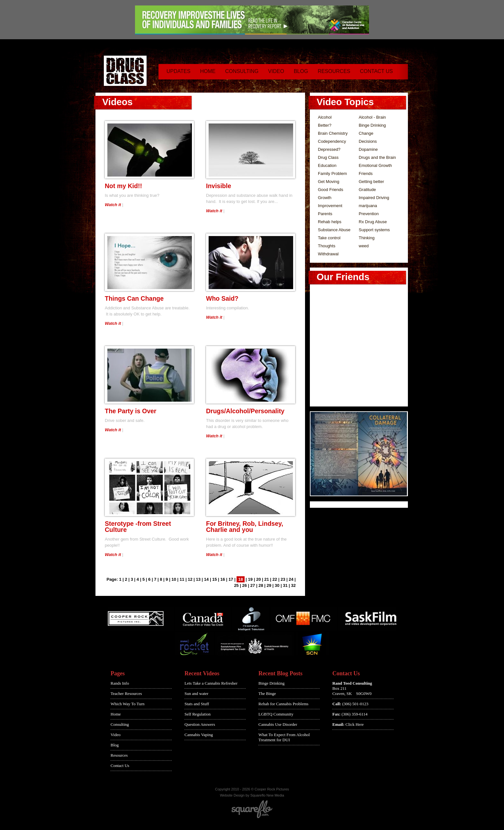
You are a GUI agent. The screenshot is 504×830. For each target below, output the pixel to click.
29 (269, 585)
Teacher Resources (126, 693)
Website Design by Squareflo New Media (252, 795)
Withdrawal (328, 254)
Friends (366, 173)
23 (283, 579)
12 (190, 579)
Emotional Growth (375, 165)
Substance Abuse (334, 230)
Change (366, 133)
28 (261, 585)
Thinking (367, 238)
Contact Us (377, 71)
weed (364, 246)
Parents (325, 214)
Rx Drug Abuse (373, 222)
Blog (301, 71)
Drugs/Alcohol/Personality (245, 411)
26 (244, 585)
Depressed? (329, 149)
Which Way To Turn (128, 704)
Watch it (113, 205)
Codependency (332, 141)
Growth (325, 198)
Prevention (369, 214)
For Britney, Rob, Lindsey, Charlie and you (245, 527)
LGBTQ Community (276, 714)
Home (208, 71)
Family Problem (332, 173)
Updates (178, 71)
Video (276, 71)
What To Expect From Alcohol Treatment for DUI (284, 737)
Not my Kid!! (123, 186)
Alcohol (325, 117)
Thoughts (327, 246)
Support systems (374, 230)
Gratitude (367, 190)
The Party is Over (130, 411)
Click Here (355, 724)
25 (236, 585)
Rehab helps (330, 222)
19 (250, 579)
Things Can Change (134, 298)
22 (275, 579)
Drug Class (328, 157)
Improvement (330, 206)
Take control (329, 238)
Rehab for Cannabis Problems (283, 704)
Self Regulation (198, 714)
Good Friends (331, 190)
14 (206, 579)
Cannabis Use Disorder (278, 724)
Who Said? (222, 298)
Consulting (242, 71)
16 (223, 579)
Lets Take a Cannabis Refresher (211, 683)
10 (174, 579)
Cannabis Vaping (199, 735)
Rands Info (120, 683)
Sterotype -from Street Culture (138, 527)
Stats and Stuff (197, 704)
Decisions (368, 141)
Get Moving (328, 182)
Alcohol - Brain (372, 117)
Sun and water (196, 693)
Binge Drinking (372, 125)
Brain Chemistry (333, 133)
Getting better (371, 182)
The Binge (267, 693)
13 (198, 579)
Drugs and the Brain (377, 157)
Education (327, 165)
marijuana (368, 206)
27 (253, 585)
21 (266, 579)
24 (291, 579)
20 (258, 579)
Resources (334, 71)
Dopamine (368, 149)
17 (231, 579)
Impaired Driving (374, 198)
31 (285, 585)
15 (214, 579)
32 (293, 585)
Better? (325, 125)
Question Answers (200, 724)
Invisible (219, 186)
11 (182, 579)
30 (277, 585)
